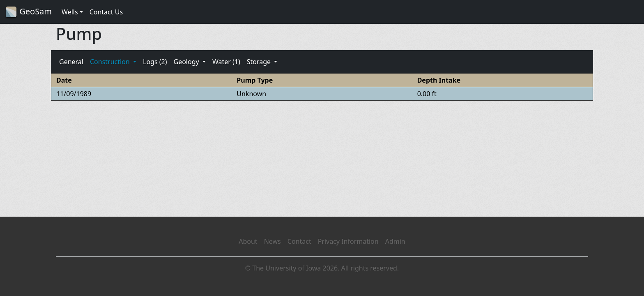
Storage (260, 62)
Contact (299, 241)
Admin (395, 241)
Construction (111, 62)
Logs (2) (155, 62)
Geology (187, 62)
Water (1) (226, 62)
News (273, 241)
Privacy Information (348, 241)
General (71, 62)
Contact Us (106, 12)
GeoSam (28, 12)
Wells (70, 12)
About (248, 241)
